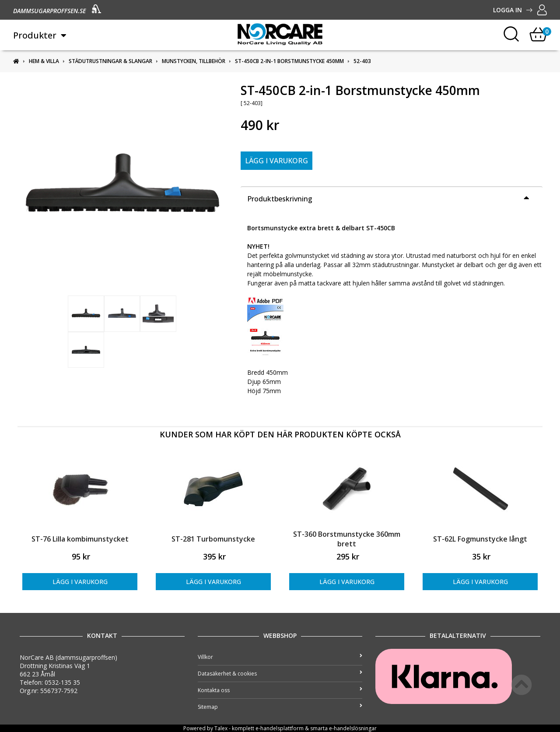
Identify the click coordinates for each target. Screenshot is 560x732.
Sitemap (280, 707)
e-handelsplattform (280, 728)
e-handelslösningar (353, 728)
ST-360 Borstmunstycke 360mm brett (347, 539)
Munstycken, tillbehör (194, 61)
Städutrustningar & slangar (110, 61)
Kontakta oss (280, 690)
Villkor (280, 657)
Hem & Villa (44, 61)
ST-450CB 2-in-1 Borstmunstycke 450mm (289, 61)
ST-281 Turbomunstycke (213, 539)
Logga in (520, 10)
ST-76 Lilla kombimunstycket (80, 539)
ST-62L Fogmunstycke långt (480, 539)
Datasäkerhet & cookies (280, 674)
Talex (221, 728)
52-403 (362, 61)
